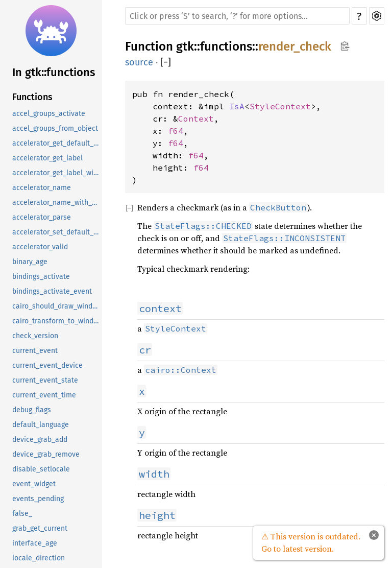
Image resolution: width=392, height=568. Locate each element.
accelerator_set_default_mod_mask (57, 232)
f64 (176, 131)
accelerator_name (42, 188)
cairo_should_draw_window (57, 306)
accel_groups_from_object (55, 128)
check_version (35, 336)
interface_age (35, 543)
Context (196, 119)
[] (166, 62)
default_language (41, 425)
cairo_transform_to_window (57, 321)
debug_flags (32, 410)
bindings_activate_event (52, 291)
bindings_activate (41, 277)
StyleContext (280, 106)
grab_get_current (40, 528)
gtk (185, 46)
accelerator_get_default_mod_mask (57, 143)
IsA (237, 106)
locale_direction (39, 558)
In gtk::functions (54, 72)
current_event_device (47, 365)
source (139, 62)
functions (226, 46)
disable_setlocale (41, 469)
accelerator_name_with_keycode (57, 203)
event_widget (34, 484)
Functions (32, 97)
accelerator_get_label (47, 158)
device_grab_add (40, 440)
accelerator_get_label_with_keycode (57, 173)
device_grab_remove (46, 454)
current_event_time (44, 395)
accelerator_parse (42, 217)
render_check (295, 46)
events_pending (38, 499)
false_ (22, 514)
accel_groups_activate (49, 114)
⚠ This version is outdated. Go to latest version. (311, 542)
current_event (35, 351)
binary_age (30, 262)
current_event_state (45, 380)
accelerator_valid (40, 247)
